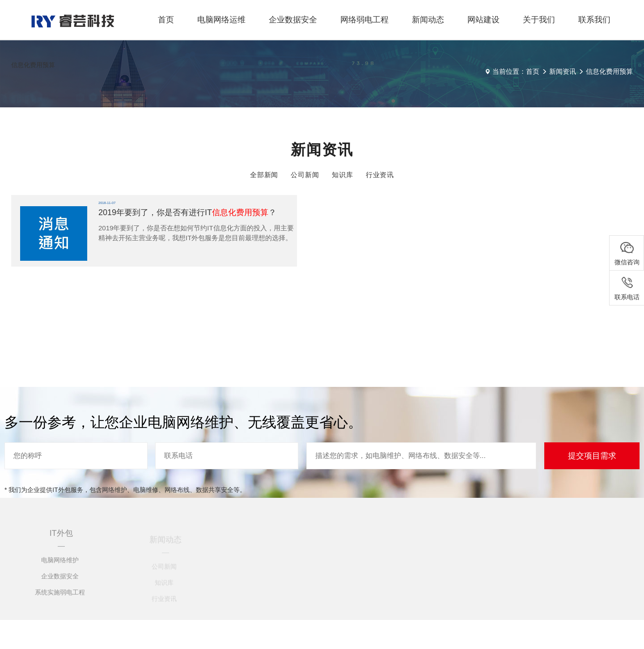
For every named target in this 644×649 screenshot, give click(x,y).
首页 (166, 20)
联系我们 (594, 20)
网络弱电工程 (364, 20)
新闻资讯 (563, 71)
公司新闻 (305, 175)
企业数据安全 (293, 20)
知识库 (343, 175)
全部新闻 (264, 175)
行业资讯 (380, 175)
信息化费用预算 (609, 71)
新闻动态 (428, 20)
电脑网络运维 (221, 20)
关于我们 (539, 20)
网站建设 (483, 20)
